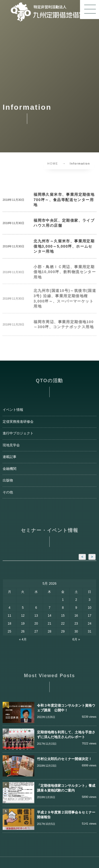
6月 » (76, 639)
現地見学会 (11, 445)
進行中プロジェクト (18, 433)
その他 (8, 492)
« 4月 (23, 639)
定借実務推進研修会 (18, 422)
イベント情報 (13, 410)
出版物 (8, 480)
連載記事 (10, 457)
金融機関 (10, 469)
